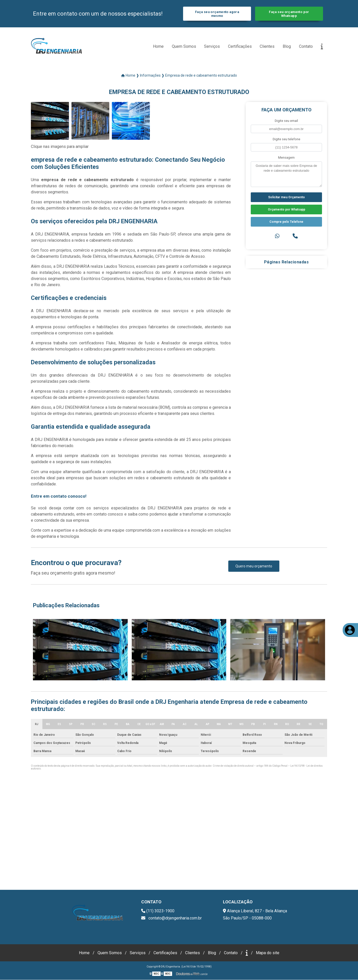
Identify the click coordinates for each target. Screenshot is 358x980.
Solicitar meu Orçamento (287, 197)
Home (158, 46)
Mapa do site (268, 953)
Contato (306, 46)
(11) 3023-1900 (158, 911)
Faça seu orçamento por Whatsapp (289, 14)
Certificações (240, 46)
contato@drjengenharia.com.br (171, 918)
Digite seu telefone (287, 139)
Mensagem (286, 158)
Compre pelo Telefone (286, 222)
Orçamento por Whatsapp (287, 210)
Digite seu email (286, 121)
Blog (287, 46)
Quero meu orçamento (254, 566)
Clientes (267, 46)
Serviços (212, 46)
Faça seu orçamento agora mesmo (217, 14)
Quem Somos (184, 46)
